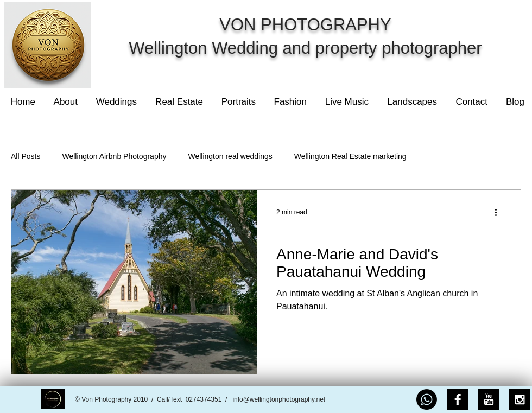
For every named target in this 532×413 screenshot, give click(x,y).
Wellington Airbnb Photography (114, 156)
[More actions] (499, 212)
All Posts (26, 156)
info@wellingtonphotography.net (279, 399)
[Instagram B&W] (520, 399)
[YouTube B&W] (489, 399)
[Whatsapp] (427, 399)
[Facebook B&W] (458, 399)
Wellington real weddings (230, 156)
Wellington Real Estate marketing (350, 156)
